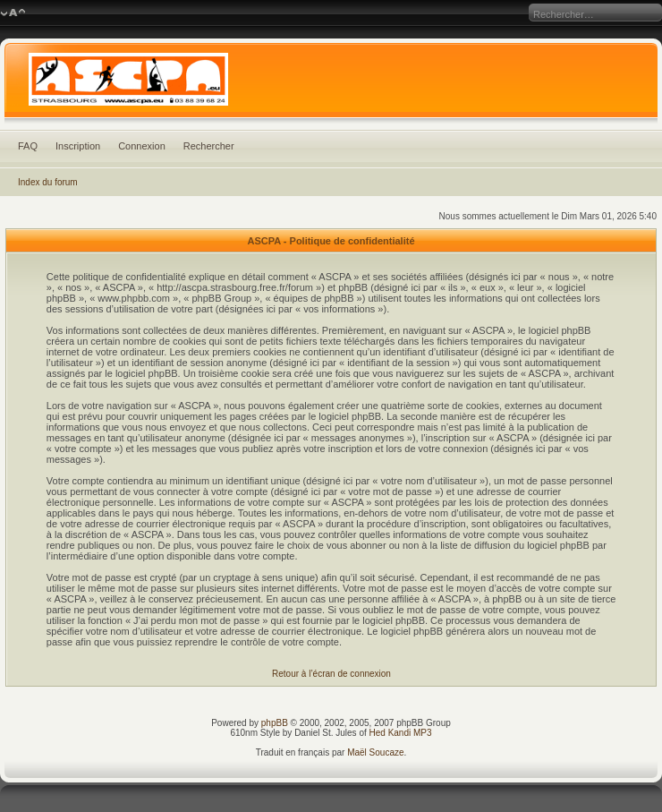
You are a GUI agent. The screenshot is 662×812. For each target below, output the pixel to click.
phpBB (275, 723)
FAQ (28, 146)
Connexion (142, 146)
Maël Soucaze (375, 752)
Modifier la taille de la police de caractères (13, 13)
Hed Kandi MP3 (401, 733)
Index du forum (48, 182)
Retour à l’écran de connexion (331, 674)
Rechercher (209, 146)
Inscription (78, 146)
